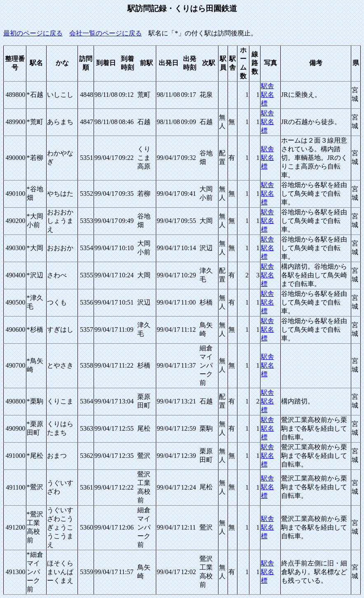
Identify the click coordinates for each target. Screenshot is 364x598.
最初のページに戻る (33, 33)
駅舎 (268, 86)
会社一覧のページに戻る (106, 33)
